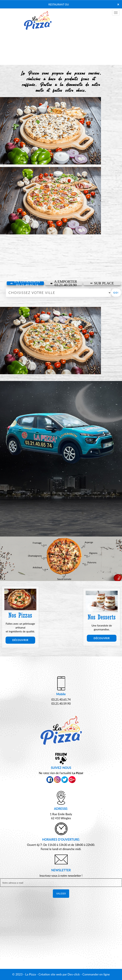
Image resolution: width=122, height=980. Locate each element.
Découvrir (20, 640)
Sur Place (102, 283)
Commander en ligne (96, 974)
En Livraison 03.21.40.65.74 (25, 283)
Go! (116, 293)
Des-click (74, 974)
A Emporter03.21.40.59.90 (64, 283)
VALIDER (61, 893)
